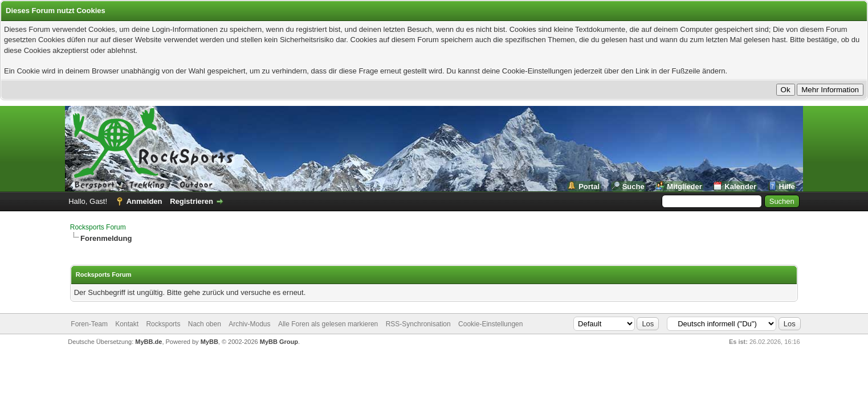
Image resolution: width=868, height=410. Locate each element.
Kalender (740, 186)
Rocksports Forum (98, 227)
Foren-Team (89, 324)
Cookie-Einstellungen (490, 324)
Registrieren (191, 201)
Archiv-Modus (249, 324)
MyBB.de (148, 342)
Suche (633, 186)
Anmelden (144, 201)
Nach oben (205, 324)
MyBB (209, 342)
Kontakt (127, 324)
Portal (589, 186)
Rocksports (163, 324)
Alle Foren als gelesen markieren (328, 324)
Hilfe (787, 186)
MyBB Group (279, 342)
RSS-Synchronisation (418, 324)
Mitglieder (684, 186)
